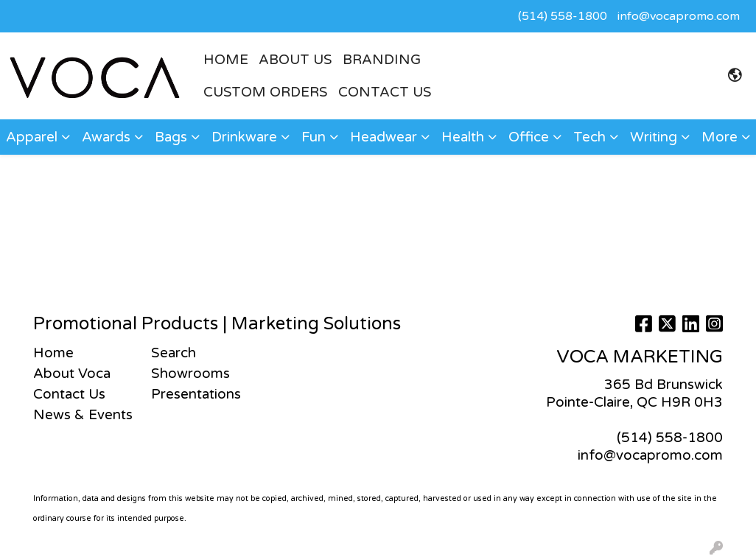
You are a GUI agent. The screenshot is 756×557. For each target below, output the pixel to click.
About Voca (72, 374)
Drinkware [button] (244, 137)
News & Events (83, 415)
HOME (226, 60)
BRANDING (382, 60)
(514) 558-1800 (563, 16)
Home (53, 353)
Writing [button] (654, 137)
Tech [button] (589, 137)
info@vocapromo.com (679, 16)
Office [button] (529, 137)
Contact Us (385, 92)
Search (174, 353)
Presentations (196, 394)
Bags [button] (171, 137)
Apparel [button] (32, 137)
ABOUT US (295, 60)
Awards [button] (106, 137)
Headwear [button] (384, 137)
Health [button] (463, 137)
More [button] (720, 137)
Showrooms (190, 374)
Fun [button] (314, 137)
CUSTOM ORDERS (266, 92)
